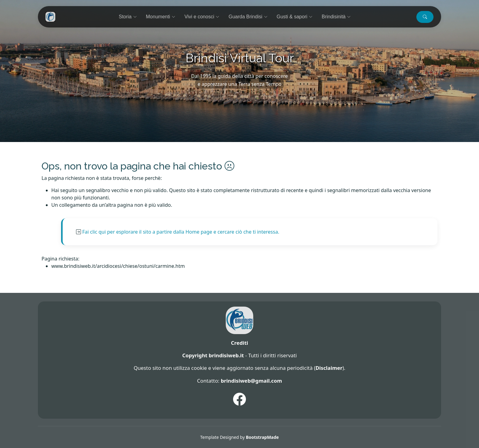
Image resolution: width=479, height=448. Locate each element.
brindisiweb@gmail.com (251, 381)
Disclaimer (329, 368)
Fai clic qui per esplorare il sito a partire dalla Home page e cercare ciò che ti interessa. (181, 232)
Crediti (239, 343)
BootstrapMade (262, 437)
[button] (425, 17)
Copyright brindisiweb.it (213, 355)
